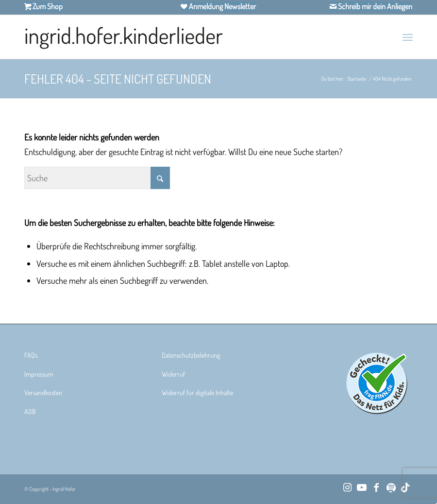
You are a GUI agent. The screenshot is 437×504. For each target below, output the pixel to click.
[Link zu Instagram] (347, 487)
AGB (30, 411)
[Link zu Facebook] (376, 487)
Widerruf (173, 374)
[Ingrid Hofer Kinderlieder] (124, 37)
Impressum (39, 374)
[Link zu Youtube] (362, 487)
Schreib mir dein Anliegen (374, 6)
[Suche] (97, 178)
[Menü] (408, 37)
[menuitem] (408, 37)
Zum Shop (47, 6)
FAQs (31, 355)
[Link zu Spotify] (391, 487)
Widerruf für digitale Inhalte (197, 392)
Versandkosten (43, 392)
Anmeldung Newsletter (222, 6)
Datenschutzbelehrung (191, 355)
